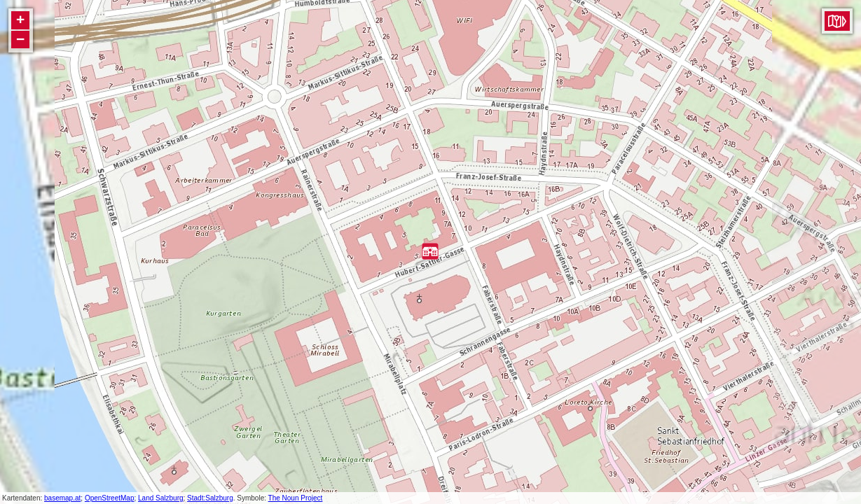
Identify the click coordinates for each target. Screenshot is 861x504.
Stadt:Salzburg (210, 498)
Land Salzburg (161, 498)
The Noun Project (296, 498)
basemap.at (62, 498)
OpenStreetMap (110, 498)
